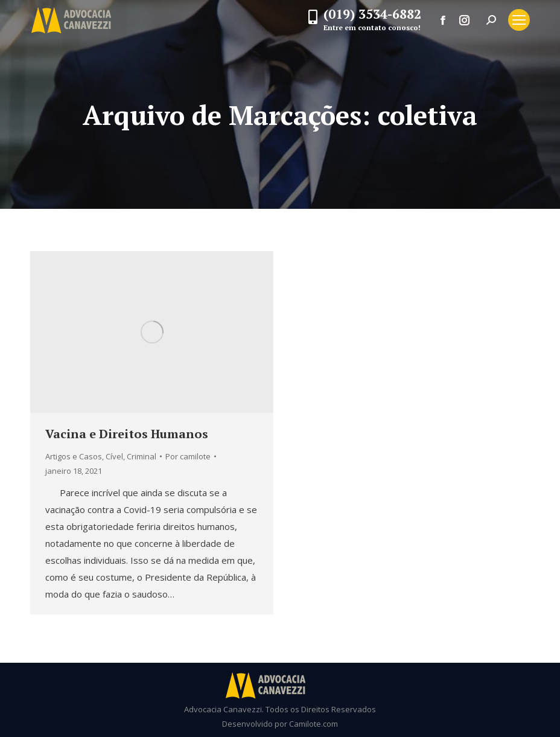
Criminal (142, 456)
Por (188, 456)
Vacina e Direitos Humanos (127, 434)
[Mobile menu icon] (519, 20)
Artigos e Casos (74, 456)
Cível (114, 456)
